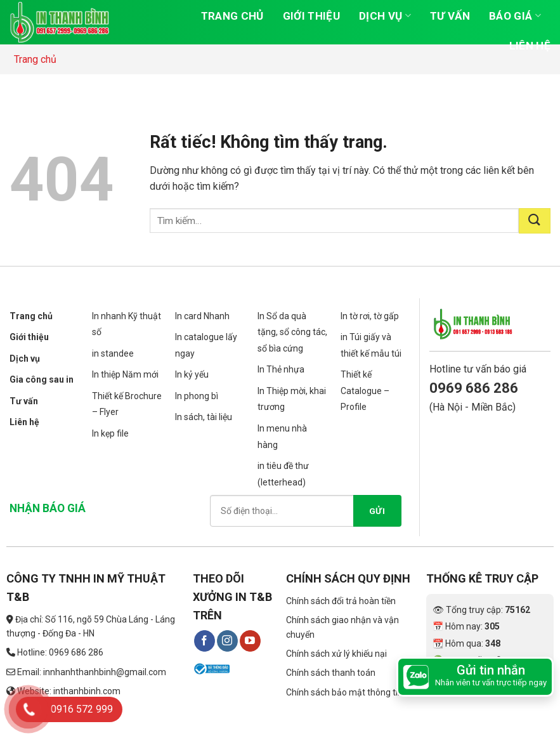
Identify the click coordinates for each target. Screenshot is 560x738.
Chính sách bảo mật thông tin (344, 692)
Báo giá (515, 16)
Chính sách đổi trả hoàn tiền (341, 601)
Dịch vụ (385, 16)
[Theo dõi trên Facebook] (205, 641)
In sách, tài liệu (204, 417)
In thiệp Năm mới (125, 374)
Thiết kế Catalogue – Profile (365, 391)
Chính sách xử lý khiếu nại (336, 654)
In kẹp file (110, 433)
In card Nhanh (202, 316)
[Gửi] (535, 221)
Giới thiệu (311, 16)
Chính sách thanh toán (331, 673)
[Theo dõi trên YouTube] (250, 641)
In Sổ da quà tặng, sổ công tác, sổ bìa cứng (292, 332)
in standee (113, 353)
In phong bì (197, 396)
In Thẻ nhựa (281, 369)
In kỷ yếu (192, 374)
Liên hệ (530, 46)
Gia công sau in (42, 379)
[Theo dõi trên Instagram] (227, 641)
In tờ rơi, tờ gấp (370, 316)
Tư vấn (450, 16)
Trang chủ (232, 16)
